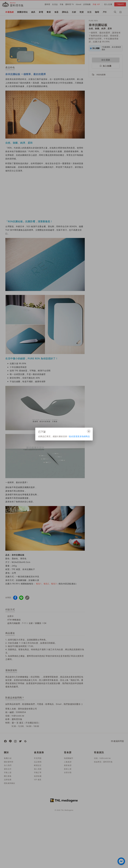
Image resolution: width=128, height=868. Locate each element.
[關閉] (89, 431)
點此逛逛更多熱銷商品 (79, 436)
